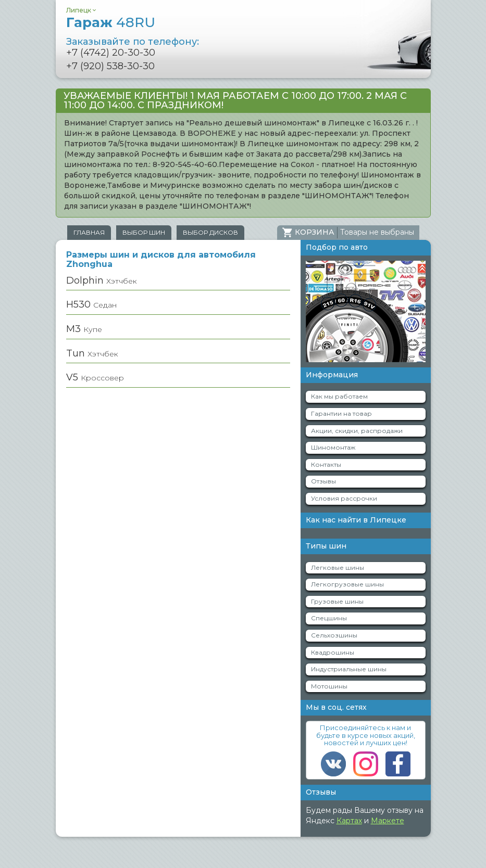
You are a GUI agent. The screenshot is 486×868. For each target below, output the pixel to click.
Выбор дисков (210, 232)
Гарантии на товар (341, 413)
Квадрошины (333, 652)
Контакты (326, 464)
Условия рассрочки (344, 498)
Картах (349, 821)
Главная (89, 232)
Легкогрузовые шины (347, 584)
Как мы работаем (339, 396)
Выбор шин (144, 232)
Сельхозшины (334, 635)
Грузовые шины (337, 601)
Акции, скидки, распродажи (357, 431)
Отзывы (323, 481)
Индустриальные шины (349, 669)
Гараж (111, 22)
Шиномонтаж (333, 447)
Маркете (388, 821)
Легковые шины (338, 567)
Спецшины (329, 618)
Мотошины (329, 686)
